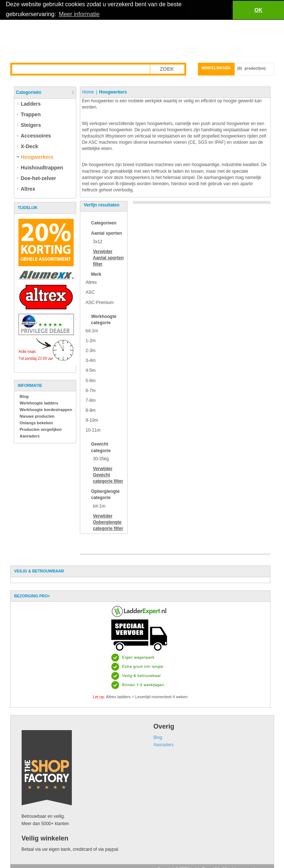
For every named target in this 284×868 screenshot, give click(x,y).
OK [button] (258, 10)
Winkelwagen (216, 68)
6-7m (91, 390)
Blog (24, 396)
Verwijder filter (108, 257)
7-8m (91, 400)
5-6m (91, 380)
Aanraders (30, 436)
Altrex (91, 282)
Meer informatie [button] (79, 14)
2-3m (91, 351)
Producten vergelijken (41, 429)
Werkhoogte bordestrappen (46, 409)
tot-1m (92, 330)
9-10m (92, 420)
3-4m (91, 360)
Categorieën (29, 92)
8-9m (91, 410)
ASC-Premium (100, 302)
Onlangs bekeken (36, 422)
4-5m (91, 370)
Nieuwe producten (37, 416)
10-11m (93, 430)
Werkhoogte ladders (39, 403)
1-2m (91, 340)
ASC (90, 292)
